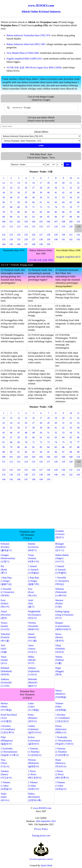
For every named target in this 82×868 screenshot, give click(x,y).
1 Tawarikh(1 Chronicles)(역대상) (62, 581)
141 (63, 239)
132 (78, 235)
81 (26, 212)
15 (26, 183)
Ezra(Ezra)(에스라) (32, 592)
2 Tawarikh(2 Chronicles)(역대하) (7, 592)
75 (63, 207)
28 (41, 188)
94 (41, 217)
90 (11, 217)
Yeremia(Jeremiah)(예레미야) (34, 626)
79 (11, 212)
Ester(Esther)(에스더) (5, 604)
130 (63, 235)
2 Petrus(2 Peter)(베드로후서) (62, 774)
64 (63, 202)
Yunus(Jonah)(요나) (4, 660)
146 (19, 244)
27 (33, 188)
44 (78, 193)
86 (63, 212)
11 (78, 178)
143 (78, 239)
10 (71, 178)
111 (4, 227)
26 (26, 188)
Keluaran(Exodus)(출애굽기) (6, 547)
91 (19, 217)
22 (78, 183)
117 (48, 227)
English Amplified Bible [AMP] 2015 (24, 59)
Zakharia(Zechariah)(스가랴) (6, 683)
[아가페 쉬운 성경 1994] (41, 260)
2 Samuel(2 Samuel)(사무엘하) (61, 570)
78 (4, 212)
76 (71, 207)
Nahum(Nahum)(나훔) (60, 660)
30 (56, 188)
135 (19, 239)
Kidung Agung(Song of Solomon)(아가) (64, 615)
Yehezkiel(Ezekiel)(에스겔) (5, 637)
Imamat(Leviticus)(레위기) (33, 547)
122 (4, 235)
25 (19, 188)
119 (63, 227)
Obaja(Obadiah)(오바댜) (60, 649)
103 (26, 222)
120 (71, 227)
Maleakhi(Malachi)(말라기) (33, 683)
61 (41, 202)
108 (63, 222)
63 (56, 202)
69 (19, 207)
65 (71, 202)
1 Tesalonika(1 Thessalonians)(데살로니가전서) (64, 740)
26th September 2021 (46, 821)
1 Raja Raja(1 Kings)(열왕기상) (6, 581)
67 (4, 207)
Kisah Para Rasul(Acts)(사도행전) (9, 718)
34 (4, 193)
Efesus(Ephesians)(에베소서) (61, 729)
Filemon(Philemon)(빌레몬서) (34, 763)
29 (48, 188)
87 (71, 212)
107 (56, 222)
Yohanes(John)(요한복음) (61, 707)
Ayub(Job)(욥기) (31, 604)
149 (41, 244)
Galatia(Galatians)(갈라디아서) (35, 729)
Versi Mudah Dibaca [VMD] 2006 (23, 53)
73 (48, 207)
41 (56, 193)
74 (56, 207)
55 (78, 197)
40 (48, 193)
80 (19, 212)
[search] (41, 108)
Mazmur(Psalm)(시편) (59, 604)
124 (19, 235)
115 (33, 227)
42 (63, 193)
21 (71, 183)
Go (68, 164)
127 (41, 235)
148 (33, 244)
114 (26, 227)
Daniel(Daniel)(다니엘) (32, 637)
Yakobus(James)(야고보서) (6, 774)
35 (11, 193)
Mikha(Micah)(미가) (32, 660)
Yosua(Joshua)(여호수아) (34, 558)
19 (56, 183)
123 (11, 235)
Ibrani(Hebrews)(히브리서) (61, 763)
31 (63, 188)
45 (4, 197)
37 (26, 193)
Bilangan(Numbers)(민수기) (60, 547)
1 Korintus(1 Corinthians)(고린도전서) (62, 718)
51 (48, 197)
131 (71, 235)
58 (19, 202)
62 (48, 202)
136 (26, 239)
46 (11, 197)
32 (71, 188)
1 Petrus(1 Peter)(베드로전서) (35, 774)
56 (4, 202)
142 (71, 239)
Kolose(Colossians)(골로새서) (34, 740)
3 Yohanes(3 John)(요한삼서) (61, 786)
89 (4, 217)
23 (4, 188)
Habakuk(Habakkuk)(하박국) (6, 671)
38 (33, 193)
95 (48, 217)
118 (56, 227)
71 (33, 207)
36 (19, 193)
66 (78, 202)
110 (78, 222)
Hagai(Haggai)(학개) (60, 671)
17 (41, 183)
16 (33, 183)
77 (78, 207)
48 (26, 197)
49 (33, 197)
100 (4, 222)
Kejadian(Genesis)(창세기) (60, 534)
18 (48, 183)
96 (56, 217)
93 (33, 217)
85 (56, 212)
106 (48, 222)
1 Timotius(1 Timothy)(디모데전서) (35, 752)
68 (11, 207)
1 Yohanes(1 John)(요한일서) (6, 786)
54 (71, 197)
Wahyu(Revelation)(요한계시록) (35, 797)
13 (11, 183)
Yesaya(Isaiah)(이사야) (5, 626)
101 (11, 222)
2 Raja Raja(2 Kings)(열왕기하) (34, 581)
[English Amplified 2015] (68, 257)
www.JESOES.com (42, 808)
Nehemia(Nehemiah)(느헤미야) (61, 592)
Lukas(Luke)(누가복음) (34, 707)
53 (63, 197)
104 (33, 222)
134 (11, 239)
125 (26, 235)
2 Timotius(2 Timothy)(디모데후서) (62, 752)
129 (56, 235)
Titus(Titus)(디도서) (5, 763)
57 (11, 202)
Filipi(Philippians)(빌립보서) (7, 740)
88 (78, 212)
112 (11, 227)
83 (41, 212)
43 (71, 193)
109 (71, 222)
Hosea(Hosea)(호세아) (60, 637)
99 (78, 217)
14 (19, 183)
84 (48, 212)
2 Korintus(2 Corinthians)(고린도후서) (8, 729)
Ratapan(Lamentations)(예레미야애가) (63, 626)
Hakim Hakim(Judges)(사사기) (62, 558)
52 (56, 197)
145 (11, 244)
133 (4, 239)
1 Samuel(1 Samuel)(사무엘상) (34, 570)
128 (48, 235)
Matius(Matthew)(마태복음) (61, 694)
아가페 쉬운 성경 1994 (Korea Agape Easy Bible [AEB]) (34, 67)
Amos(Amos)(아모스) (32, 649)
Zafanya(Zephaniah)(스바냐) (34, 671)
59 (26, 202)
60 (33, 202)
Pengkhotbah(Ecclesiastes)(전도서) (34, 615)
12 (4, 183)
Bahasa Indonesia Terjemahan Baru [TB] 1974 (28, 35)
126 (33, 235)
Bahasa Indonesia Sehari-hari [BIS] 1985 (26, 44)
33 (78, 188)
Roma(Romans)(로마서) (33, 718)
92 (26, 217)
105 (41, 222)
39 (41, 193)
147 (26, 244)
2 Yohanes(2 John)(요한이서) (34, 786)
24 (11, 188)
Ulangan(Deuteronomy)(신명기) (8, 558)
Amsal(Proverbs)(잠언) (6, 615)
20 (63, 183)
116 (41, 227)
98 (71, 217)
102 (19, 222)
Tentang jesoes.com (41, 836)
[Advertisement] (41, 506)
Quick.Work (47, 865)
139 (48, 239)
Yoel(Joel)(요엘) (4, 649)
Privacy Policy (41, 829)
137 (33, 239)
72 (41, 207)
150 (48, 244)
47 (19, 197)
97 (63, 217)
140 (56, 239)
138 (41, 239)
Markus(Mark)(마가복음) (6, 707)
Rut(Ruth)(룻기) (4, 570)
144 (4, 244)
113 (18, 227)
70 (26, 207)
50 (41, 197)
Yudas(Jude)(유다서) (5, 797)
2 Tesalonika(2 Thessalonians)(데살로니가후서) (10, 752)
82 (33, 212)
